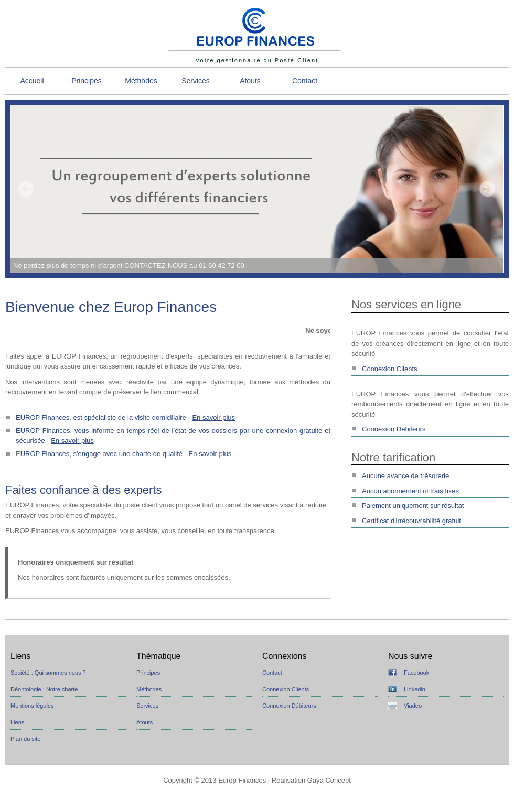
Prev (26, 189)
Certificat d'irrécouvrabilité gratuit (411, 521)
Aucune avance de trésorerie (405, 476)
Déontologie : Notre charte (44, 689)
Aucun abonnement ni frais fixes (410, 491)
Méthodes (141, 81)
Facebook (416, 673)
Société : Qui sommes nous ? (48, 673)
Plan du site (25, 739)
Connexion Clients (390, 369)
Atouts (250, 81)
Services (196, 81)
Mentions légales (32, 706)
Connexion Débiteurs (394, 429)
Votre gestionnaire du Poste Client (257, 60)
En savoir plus (213, 418)
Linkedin (415, 689)
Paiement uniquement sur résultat (413, 506)
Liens (17, 722)
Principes (87, 81)
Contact (305, 81)
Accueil (32, 81)
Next (487, 189)
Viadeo (413, 706)
